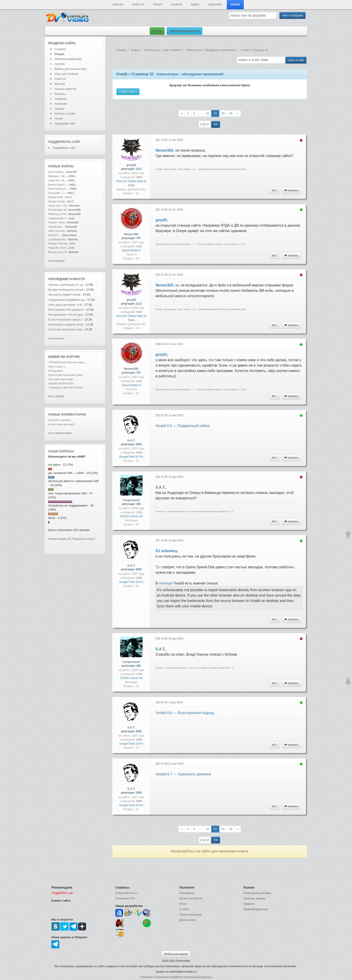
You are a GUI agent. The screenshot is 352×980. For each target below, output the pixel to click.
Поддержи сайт (65, 123)
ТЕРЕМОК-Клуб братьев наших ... (68, 362)
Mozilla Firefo (56, 197)
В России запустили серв (65, 329)
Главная (118, 4)
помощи (166, 583)
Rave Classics (56, 172)
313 (158, 275)
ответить (291, 190)
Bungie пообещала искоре (66, 290)
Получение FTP (125, 898)
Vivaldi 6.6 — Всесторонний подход (185, 713)
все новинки (56, 261)
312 (158, 210)
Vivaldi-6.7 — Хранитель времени (183, 774)
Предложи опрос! (84, 539)
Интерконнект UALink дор (66, 315)
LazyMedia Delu (57, 239)
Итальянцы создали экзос (66, 324)
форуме (73, 357)
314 (158, 344)
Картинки (61, 104)
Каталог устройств (191, 898)
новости (77, 279)
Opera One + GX (58, 206)
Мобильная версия (176, 954)
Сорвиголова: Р (57, 218)
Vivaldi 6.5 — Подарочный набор (183, 426)
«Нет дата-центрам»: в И (65, 305)
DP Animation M (57, 210)
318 (158, 639)
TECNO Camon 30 (131, 516)
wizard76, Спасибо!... (60, 420)
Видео (195, 4)
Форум (235, 4)
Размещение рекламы (257, 893)
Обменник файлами (68, 59)
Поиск (59, 118)
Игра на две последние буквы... (66, 375)
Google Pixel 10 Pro (131, 457)
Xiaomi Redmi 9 (131, 250)
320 (158, 764)
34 (231, 113)
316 (158, 477)
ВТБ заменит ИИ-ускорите (66, 310)
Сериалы (61, 99)
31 (208, 113)
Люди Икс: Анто (57, 248)
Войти (157, 31)
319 (158, 702)
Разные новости (65, 89)
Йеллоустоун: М (57, 252)
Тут (158, 567)
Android (177, 4)
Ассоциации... (56, 371)
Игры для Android (66, 74)
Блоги (183, 904)
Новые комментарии (67, 414)
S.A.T (160, 487)
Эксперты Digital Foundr (64, 295)
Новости (138, 4)
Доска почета (188, 920)
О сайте (184, 909)
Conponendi (131, 500)
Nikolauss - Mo (56, 176)
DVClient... (54, 235)
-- (200, 113)
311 (158, 140)
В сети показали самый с (65, 320)
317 (158, 540)
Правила (249, 904)
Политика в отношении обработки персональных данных (176, 977)
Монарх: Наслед (58, 243)
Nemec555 (164, 150)
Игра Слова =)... (57, 367)
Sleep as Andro (57, 231)
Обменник (215, 4)
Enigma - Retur (57, 222)
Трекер (157, 4)
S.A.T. (131, 440)
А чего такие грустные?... (63, 424)
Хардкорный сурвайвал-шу (66, 300)
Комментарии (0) (60, 539)
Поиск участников (190, 915)
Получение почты (126, 893)
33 (223, 113)
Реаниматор (187, 893)
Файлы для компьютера (71, 69)
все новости (56, 338)
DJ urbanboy (167, 551)
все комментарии (60, 433)
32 (215, 113)
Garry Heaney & (57, 189)
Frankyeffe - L (56, 193)
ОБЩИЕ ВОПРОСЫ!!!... (62, 383)
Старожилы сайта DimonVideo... (67, 387)
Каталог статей (65, 114)
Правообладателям (255, 909)
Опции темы (128, 92)
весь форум (56, 396)
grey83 (131, 165)
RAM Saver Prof (57, 214)
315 (158, 415)
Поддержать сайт (64, 142)
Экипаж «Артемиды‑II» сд (66, 285)
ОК (216, 124)
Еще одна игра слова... (62, 379)
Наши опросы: (62, 451)
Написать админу (254, 898)
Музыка (60, 84)
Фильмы (60, 94)
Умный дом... (56, 227)
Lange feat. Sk (56, 180)
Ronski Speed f (57, 185)
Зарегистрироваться (184, 31)
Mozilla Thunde (57, 201)
